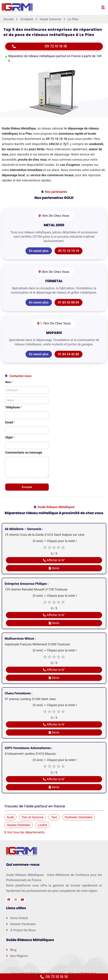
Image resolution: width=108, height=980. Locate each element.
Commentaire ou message (24, 452)
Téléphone (14, 407)
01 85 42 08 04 (68, 302)
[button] (103, 7)
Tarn (54, 817)
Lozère (43, 825)
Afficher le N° (54, 560)
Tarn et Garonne (32, 817)
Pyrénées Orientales (78, 817)
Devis (54, 568)
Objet (10, 437)
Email (10, 422)
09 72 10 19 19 (68, 251)
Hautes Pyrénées (19, 825)
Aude (10, 817)
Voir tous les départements (24, 832)
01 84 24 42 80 (68, 354)
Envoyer (27, 487)
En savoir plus (39, 251)
